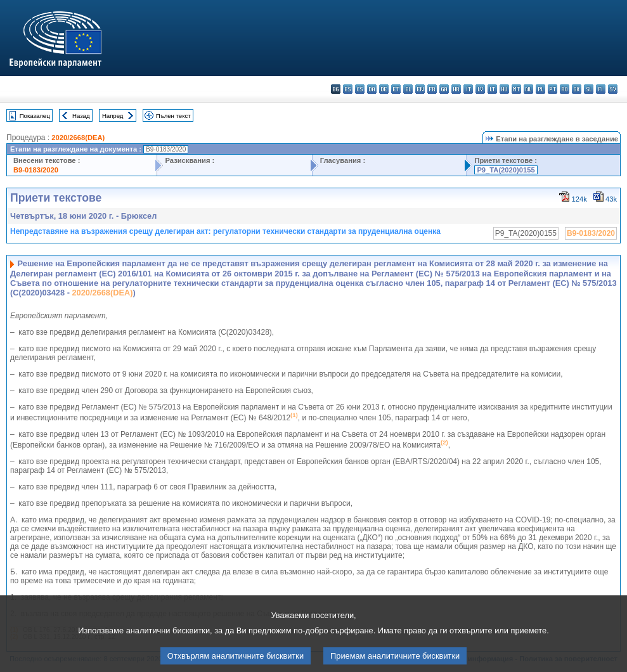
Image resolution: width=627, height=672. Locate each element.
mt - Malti (516, 89)
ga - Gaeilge (444, 89)
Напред (113, 116)
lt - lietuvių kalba (492, 89)
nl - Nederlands (528, 89)
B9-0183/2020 (36, 170)
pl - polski (540, 89)
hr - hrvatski (456, 89)
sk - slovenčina (577, 89)
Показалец (35, 116)
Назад (81, 116)
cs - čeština (360, 89)
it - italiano (468, 89)
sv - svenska (613, 89)
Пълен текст (173, 116)
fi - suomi (601, 89)
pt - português (553, 89)
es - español (348, 89)
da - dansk (372, 89)
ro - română (565, 89)
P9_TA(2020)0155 (506, 170)
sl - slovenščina (589, 89)
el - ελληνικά (408, 89)
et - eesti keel (396, 89)
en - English (420, 89)
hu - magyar (504, 89)
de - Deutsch (384, 89)
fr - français (432, 89)
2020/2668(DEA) (78, 138)
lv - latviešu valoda (480, 89)
